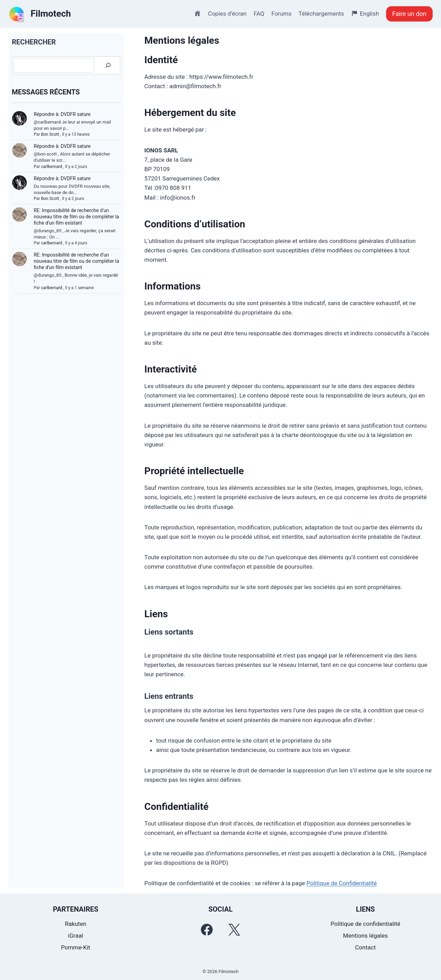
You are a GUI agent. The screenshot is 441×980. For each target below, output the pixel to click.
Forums (281, 14)
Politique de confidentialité (365, 924)
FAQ (259, 14)
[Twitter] (234, 930)
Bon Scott (50, 134)
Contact (365, 947)
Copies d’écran (227, 14)
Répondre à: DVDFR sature (62, 114)
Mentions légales (365, 936)
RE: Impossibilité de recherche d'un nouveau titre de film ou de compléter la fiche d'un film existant (76, 217)
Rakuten (76, 924)
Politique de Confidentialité (342, 883)
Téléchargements (321, 14)
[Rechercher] (108, 65)
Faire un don (409, 14)
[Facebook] (207, 930)
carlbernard (52, 167)
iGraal (76, 936)
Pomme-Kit (75, 947)
